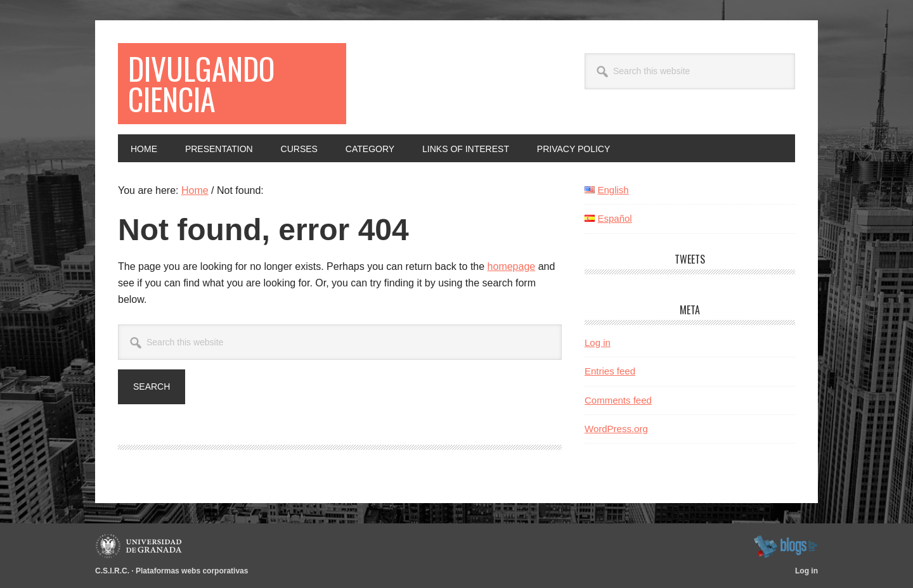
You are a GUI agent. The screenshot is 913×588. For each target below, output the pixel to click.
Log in (598, 342)
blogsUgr (785, 546)
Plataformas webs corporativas (192, 571)
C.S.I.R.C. (112, 571)
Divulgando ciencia (201, 83)
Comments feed (618, 400)
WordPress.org (616, 429)
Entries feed (610, 371)
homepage (512, 266)
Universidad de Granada (140, 546)
